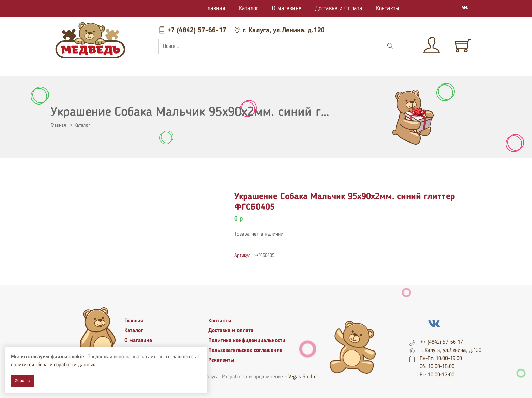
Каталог (249, 8)
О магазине (287, 8)
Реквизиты (221, 360)
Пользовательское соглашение (245, 350)
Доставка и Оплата (339, 8)
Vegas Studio (302, 377)
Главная (215, 8)
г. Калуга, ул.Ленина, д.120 (279, 31)
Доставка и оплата (231, 331)
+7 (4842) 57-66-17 (193, 31)
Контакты (388, 8)
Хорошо (23, 381)
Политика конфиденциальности (247, 341)
